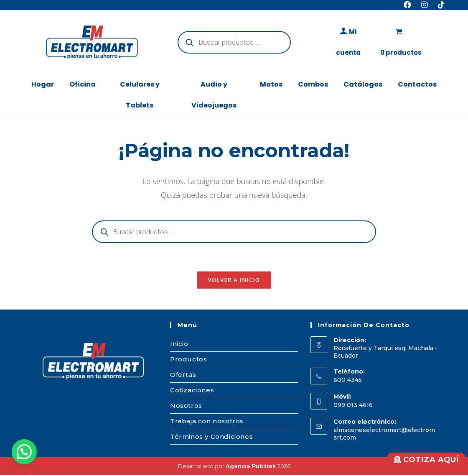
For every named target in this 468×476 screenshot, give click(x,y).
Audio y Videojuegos (214, 95)
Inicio (179, 344)
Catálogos (363, 84)
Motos (271, 84)
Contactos (417, 84)
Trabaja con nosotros (207, 422)
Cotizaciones (192, 391)
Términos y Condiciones (211, 437)
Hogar (43, 84)
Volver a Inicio (234, 281)
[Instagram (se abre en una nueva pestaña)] (425, 5)
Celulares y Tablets (140, 95)
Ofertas (183, 375)
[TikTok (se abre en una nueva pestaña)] (439, 5)
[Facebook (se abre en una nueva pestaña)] (407, 5)
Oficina (83, 84)
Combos (313, 84)
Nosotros (186, 406)
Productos (188, 360)
